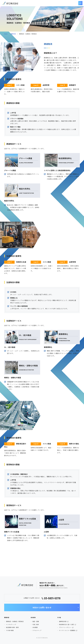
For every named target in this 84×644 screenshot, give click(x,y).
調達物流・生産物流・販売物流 (15, 621)
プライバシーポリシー (65, 627)
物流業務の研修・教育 (12, 627)
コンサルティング (11, 624)
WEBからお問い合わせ (42, 607)
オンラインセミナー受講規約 (67, 630)
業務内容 (13, 34)
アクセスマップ (37, 630)
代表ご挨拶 (36, 624)
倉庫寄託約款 (63, 621)
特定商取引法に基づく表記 (66, 624)
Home (6, 34)
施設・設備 (36, 621)
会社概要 (35, 627)
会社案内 (33, 617)
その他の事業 (10, 630)
